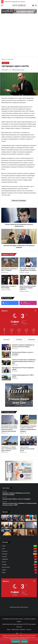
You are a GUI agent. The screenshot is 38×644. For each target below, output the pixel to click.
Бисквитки (23, 629)
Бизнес (4, 562)
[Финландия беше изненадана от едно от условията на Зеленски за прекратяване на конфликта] (28, 420)
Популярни (6, 339)
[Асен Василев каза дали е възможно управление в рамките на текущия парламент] (19, 525)
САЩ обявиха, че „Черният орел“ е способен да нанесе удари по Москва (9, 449)
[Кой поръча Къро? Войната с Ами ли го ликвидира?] (6, 355)
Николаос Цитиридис (19, 201)
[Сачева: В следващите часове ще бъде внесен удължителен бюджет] (19, 532)
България (5, 554)
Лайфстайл (10, 59)
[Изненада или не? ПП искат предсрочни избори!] (6, 370)
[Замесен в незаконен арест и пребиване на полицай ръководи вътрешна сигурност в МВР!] (6, 362)
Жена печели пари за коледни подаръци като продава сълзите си (28, 288)
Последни (19, 339)
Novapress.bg (28, 619)
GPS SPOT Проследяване (30, 624)
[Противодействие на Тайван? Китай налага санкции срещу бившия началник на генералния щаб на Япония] (10, 420)
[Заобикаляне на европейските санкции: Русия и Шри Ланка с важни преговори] (31, 518)
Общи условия (15, 629)
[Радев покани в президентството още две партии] (28, 441)
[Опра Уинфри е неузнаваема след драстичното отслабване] (28, 262)
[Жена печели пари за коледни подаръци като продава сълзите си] (28, 280)
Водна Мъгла (10, 624)
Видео (4, 572)
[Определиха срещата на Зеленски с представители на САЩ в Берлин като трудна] (7, 532)
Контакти (29, 629)
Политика (5, 551)
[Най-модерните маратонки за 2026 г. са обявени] (10, 262)
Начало (4, 59)
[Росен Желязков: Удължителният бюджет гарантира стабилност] (7, 525)
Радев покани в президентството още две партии (27, 449)
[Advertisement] (19, 37)
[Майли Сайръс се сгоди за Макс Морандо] (10, 280)
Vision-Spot (19, 627)
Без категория (6, 567)
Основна (5, 556)
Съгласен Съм (16, 642)
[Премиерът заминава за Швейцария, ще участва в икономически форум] (6, 347)
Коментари (32, 339)
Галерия (4, 564)
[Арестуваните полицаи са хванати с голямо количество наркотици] (19, 518)
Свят (4, 549)
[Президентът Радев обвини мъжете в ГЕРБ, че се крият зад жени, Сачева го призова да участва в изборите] (31, 532)
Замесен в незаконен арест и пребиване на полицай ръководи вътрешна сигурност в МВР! (24, 361)
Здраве (4, 570)
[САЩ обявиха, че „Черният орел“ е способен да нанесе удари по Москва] (10, 441)
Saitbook (19, 622)
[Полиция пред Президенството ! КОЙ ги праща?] (6, 377)
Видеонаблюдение (18, 624)
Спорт (4, 546)
